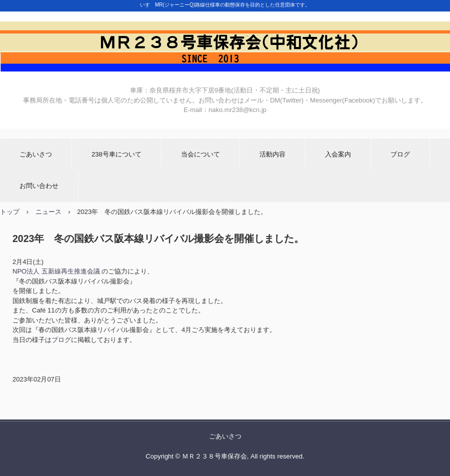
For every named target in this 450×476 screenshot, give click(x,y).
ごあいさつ (36, 154)
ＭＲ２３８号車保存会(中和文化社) (225, 46)
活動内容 (272, 154)
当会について (200, 154)
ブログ (400, 154)
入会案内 (338, 154)
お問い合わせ (39, 186)
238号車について (116, 154)
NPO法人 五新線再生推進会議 (56, 271)
